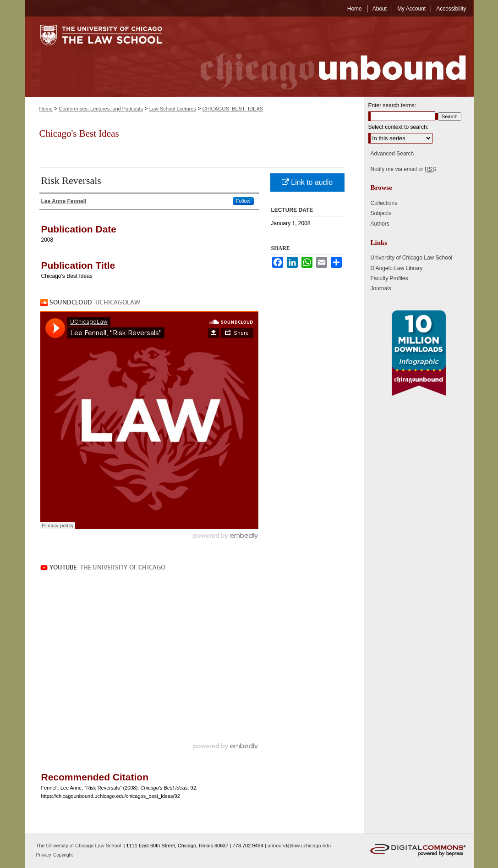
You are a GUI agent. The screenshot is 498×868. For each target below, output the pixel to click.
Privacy (44, 855)
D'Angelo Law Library (397, 268)
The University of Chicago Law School (79, 846)
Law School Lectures (173, 109)
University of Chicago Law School (412, 258)
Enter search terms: (392, 105)
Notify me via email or (403, 169)
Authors (380, 224)
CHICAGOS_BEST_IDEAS (233, 109)
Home (46, 109)
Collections (384, 203)
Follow (243, 201)
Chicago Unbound (325, 57)
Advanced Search (392, 154)
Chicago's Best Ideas (79, 133)
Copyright (63, 855)
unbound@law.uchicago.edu (299, 846)
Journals (381, 288)
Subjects (381, 213)
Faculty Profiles (389, 278)
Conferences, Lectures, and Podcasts (101, 109)
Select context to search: (398, 127)
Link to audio (307, 182)
